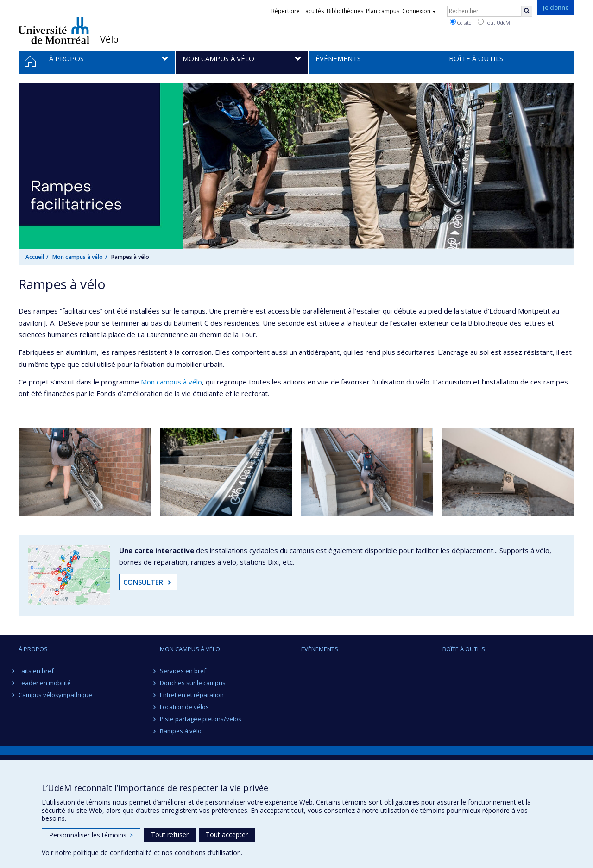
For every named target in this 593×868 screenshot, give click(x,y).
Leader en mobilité (45, 683)
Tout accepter (227, 834)
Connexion (419, 11)
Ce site (461, 22)
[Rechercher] (527, 11)
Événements (320, 649)
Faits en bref (36, 671)
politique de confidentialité (113, 852)
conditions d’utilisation (208, 852)
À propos (33, 649)
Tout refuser (170, 834)
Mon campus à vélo (78, 257)
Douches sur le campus (193, 683)
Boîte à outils (464, 649)
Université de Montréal (54, 30)
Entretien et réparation (192, 695)
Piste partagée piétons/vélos (201, 719)
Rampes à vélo (181, 731)
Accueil (35, 257)
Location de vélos (184, 707)
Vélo (109, 39)
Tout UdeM (494, 22)
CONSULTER (143, 582)
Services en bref (183, 671)
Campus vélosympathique (55, 695)
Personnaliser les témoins (91, 835)
